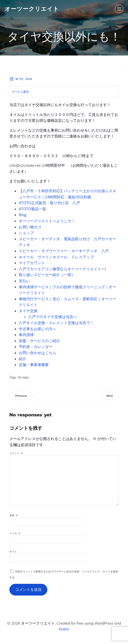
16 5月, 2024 (21, 79)
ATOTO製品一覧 (32, 209)
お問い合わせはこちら (38, 353)
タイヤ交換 (28, 311)
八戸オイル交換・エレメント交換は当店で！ (56, 323)
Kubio (64, 629)
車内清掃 (26, 335)
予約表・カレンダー (36, 347)
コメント (16, 453)
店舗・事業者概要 (34, 365)
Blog (23, 215)
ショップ (26, 233)
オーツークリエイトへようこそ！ (47, 221)
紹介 (23, 359)
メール (15, 533)
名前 (14, 515)
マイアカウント (32, 263)
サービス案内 (20, 92)
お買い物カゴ (30, 227)
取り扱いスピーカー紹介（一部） (47, 275)
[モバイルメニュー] (119, 9)
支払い (24, 281)
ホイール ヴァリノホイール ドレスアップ (56, 257)
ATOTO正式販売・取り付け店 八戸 (51, 203)
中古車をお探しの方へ (38, 329)
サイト (13, 552)
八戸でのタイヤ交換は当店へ (53, 317)
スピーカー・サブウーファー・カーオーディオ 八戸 (64, 251)
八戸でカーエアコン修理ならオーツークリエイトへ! (62, 269)
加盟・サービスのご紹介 (39, 341)
